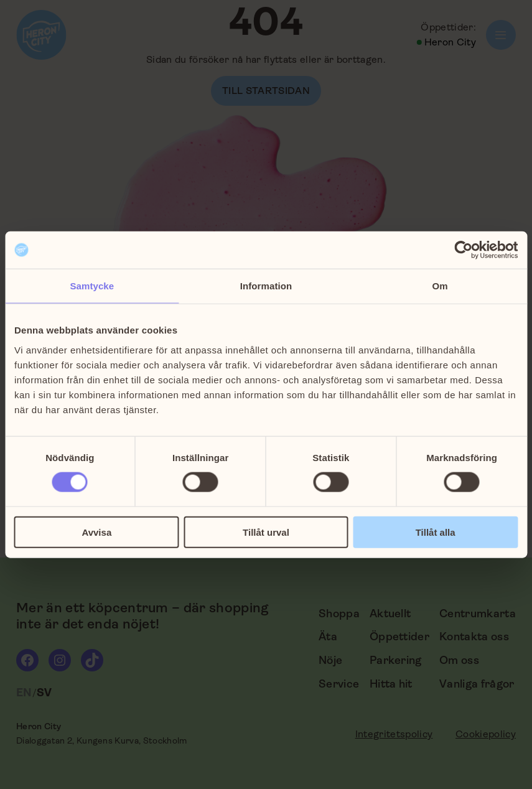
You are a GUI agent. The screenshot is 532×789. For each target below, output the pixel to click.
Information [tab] (266, 286)
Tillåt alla (436, 532)
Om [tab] (440, 286)
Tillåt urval (266, 532)
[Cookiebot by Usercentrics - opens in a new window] (463, 250)
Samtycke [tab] (92, 286)
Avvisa (96, 532)
